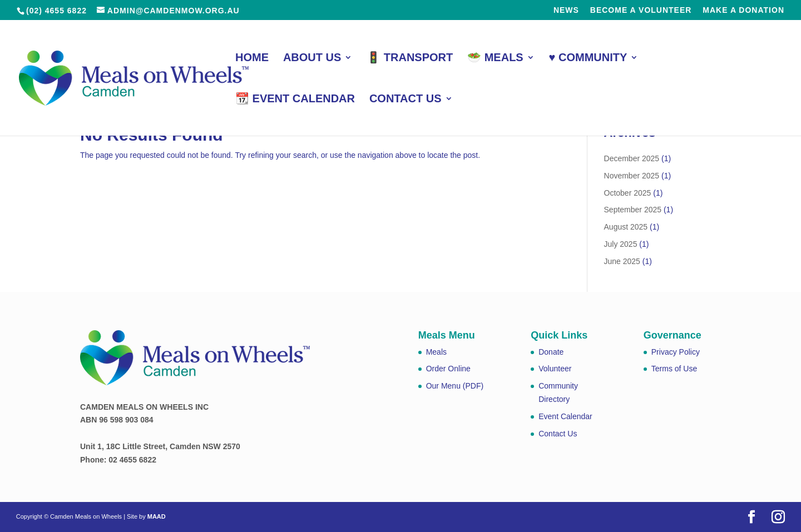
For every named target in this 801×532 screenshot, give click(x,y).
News (566, 10)
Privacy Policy (676, 352)
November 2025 (632, 176)
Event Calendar (565, 416)
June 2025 (622, 261)
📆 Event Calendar (295, 100)
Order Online (448, 369)
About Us (312, 58)
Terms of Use (674, 369)
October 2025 (628, 193)
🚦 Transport (410, 58)
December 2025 (632, 158)
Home (252, 58)
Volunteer (555, 369)
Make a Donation (743, 10)
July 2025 (621, 244)
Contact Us (406, 100)
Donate (551, 352)
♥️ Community (588, 58)
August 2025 (626, 227)
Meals (436, 352)
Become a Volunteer (641, 10)
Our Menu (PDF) (455, 386)
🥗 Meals (495, 58)
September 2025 (633, 210)
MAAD (157, 516)
